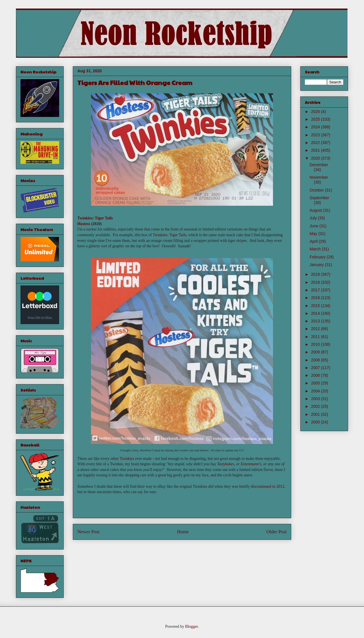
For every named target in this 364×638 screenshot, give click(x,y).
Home (183, 532)
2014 (316, 313)
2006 (316, 375)
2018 (316, 282)
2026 (316, 112)
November (319, 177)
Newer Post (88, 532)
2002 (316, 406)
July (314, 218)
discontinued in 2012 (267, 486)
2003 (316, 399)
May (314, 234)
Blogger (191, 626)
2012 (316, 329)
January (317, 265)
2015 (316, 306)
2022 (316, 143)
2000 (316, 422)
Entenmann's (251, 464)
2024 (316, 127)
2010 (316, 344)
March (316, 249)
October (317, 190)
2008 (316, 360)
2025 (316, 119)
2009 (316, 352)
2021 (316, 150)
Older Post (277, 532)
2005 (316, 383)
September (319, 198)
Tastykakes (226, 464)
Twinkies (127, 459)
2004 (316, 391)
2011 (316, 337)
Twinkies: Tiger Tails (95, 218)
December (319, 165)
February (318, 257)
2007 (316, 368)
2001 (316, 414)
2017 (316, 290)
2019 (316, 274)
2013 (316, 321)
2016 (316, 298)
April (314, 241)
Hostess (84, 224)
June (315, 226)
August (316, 210)
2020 (316, 158)
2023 (316, 135)
